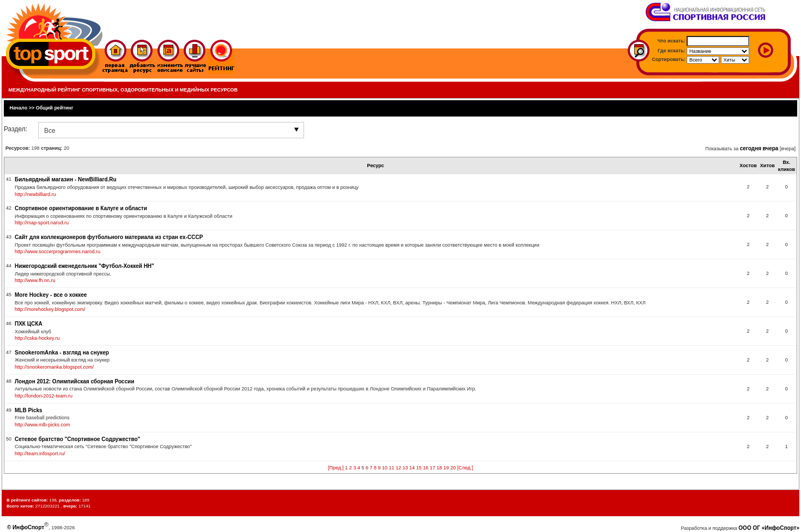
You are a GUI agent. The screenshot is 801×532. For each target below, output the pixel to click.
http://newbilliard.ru (35, 194)
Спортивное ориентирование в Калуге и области (81, 208)
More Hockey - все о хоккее (51, 295)
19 (446, 468)
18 (439, 468)
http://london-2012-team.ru (44, 396)
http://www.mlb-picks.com (43, 425)
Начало (19, 108)
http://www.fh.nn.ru (35, 280)
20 (453, 468)
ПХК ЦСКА (29, 324)
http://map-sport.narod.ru (42, 223)
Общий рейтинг (55, 108)
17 (433, 468)
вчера (771, 148)
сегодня (751, 148)
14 (412, 468)
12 (398, 468)
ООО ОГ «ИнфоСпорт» (769, 528)
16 (426, 468)
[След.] (465, 468)
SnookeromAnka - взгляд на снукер (62, 353)
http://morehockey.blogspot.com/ (50, 309)
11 (392, 468)
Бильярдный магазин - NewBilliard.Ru (66, 179)
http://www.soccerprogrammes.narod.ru (57, 252)
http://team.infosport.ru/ (40, 454)
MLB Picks (29, 410)
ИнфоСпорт (28, 527)
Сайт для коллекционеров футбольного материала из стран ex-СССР (109, 237)
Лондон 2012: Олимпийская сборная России (74, 381)
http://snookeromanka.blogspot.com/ (54, 367)
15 (419, 468)
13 (405, 468)
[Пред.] (336, 468)
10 (385, 468)
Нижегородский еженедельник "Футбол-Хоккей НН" (84, 266)
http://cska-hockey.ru (37, 338)
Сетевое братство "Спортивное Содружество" (77, 439)
